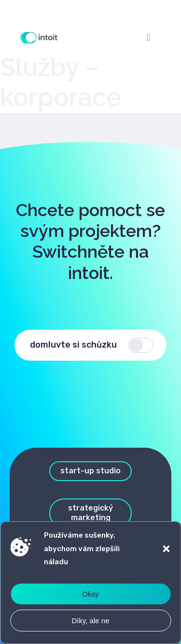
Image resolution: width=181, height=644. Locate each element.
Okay (90, 594)
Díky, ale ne (90, 621)
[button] (166, 549)
